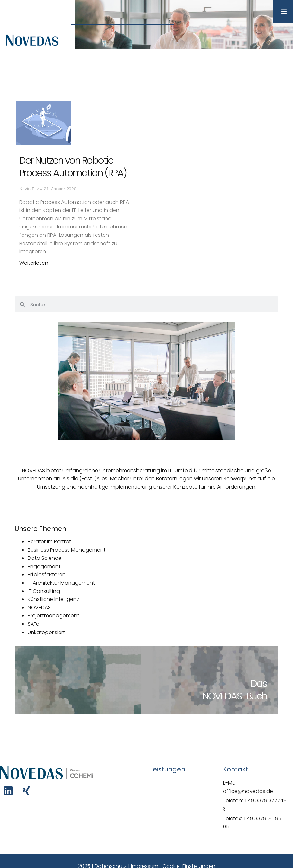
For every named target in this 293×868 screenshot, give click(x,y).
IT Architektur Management (61, 583)
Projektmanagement (53, 616)
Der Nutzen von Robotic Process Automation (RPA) (73, 167)
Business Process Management (67, 550)
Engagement (44, 566)
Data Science (45, 558)
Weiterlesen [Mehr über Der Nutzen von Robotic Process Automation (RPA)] (34, 263)
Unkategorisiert (46, 632)
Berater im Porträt (49, 542)
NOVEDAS (39, 608)
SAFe (33, 624)
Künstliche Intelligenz (53, 599)
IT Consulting (44, 591)
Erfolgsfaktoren (47, 574)
